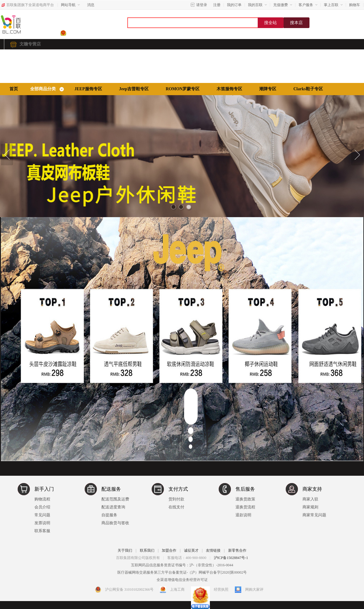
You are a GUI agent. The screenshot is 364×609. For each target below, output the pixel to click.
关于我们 (125, 550)
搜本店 (296, 23)
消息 (91, 5)
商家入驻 (310, 499)
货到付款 (176, 499)
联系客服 (42, 531)
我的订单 (234, 5)
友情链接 (213, 550)
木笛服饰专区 (229, 89)
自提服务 (109, 515)
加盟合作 (169, 550)
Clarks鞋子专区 (308, 89)
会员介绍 (42, 507)
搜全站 (270, 23)
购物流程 (42, 499)
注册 (217, 5)
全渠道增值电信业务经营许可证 (182, 580)
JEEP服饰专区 (88, 89)
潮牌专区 (268, 89)
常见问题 (42, 515)
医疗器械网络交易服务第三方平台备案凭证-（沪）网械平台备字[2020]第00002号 (182, 572)
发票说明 (42, 523)
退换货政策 (245, 499)
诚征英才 (191, 550)
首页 (14, 89)
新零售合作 (237, 550)
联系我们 (147, 550)
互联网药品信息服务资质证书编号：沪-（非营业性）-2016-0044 (182, 565)
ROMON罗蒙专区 (183, 89)
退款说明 (243, 515)
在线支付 (176, 507)
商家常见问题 (314, 515)
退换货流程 (245, 507)
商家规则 (310, 507)
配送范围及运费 (115, 499)
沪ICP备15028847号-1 (231, 558)
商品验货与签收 (115, 523)
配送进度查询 (113, 507)
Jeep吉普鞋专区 (134, 89)
